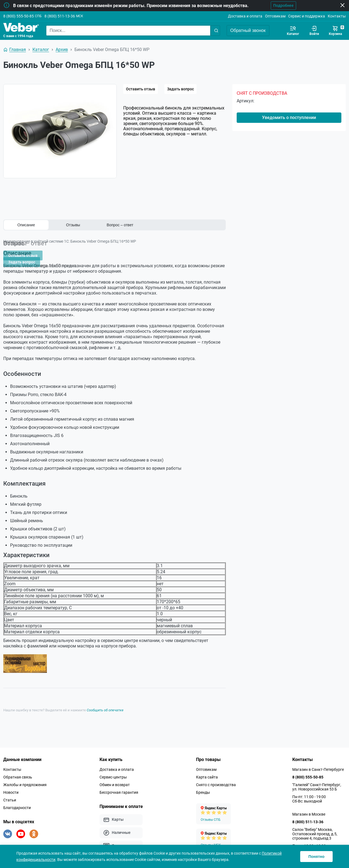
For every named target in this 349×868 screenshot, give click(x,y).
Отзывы (73, 225)
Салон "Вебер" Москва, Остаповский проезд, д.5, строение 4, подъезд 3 (315, 828)
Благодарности (17, 802)
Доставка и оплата (245, 16)
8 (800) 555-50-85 (19, 16)
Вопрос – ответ (120, 225)
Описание (26, 225)
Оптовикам (275, 16)
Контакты (337, 16)
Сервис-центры (113, 771)
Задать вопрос (180, 89)
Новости (11, 787)
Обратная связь (18, 771)
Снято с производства (216, 779)
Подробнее (275, 5)
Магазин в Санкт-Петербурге (318, 764)
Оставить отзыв (141, 89)
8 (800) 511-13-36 (60, 16)
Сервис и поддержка (307, 16)
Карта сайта (207, 771)
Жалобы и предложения (25, 779)
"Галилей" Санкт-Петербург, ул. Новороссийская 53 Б (317, 781)
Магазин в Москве (309, 808)
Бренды (203, 787)
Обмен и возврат (115, 779)
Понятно (316, 857)
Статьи (10, 794)
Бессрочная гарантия (119, 787)
